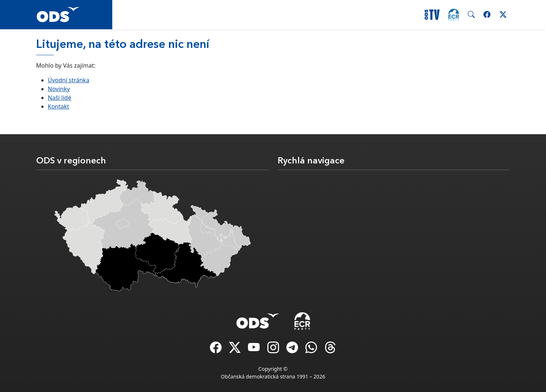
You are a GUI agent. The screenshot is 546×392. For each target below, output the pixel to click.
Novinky (59, 89)
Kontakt (59, 106)
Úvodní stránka (69, 80)
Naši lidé (60, 98)
